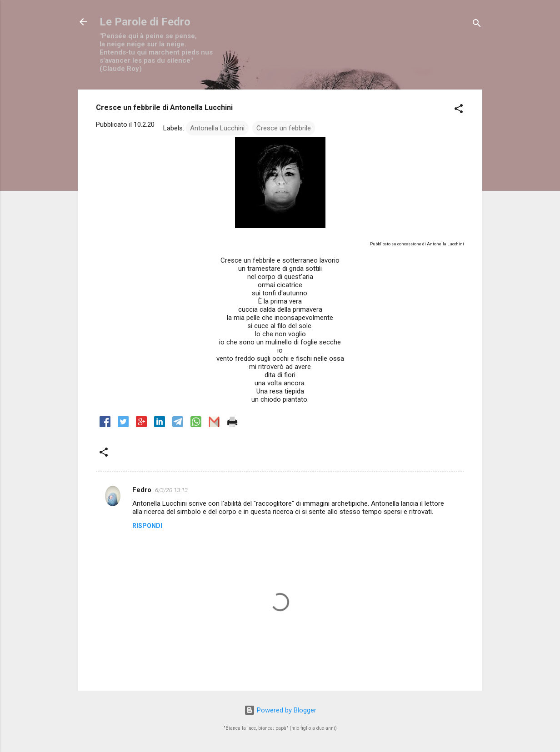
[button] (459, 110)
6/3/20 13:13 (171, 490)
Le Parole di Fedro (145, 22)
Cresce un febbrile (284, 128)
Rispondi (147, 526)
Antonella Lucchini (217, 128)
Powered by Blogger (280, 710)
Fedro (142, 490)
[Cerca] (477, 25)
